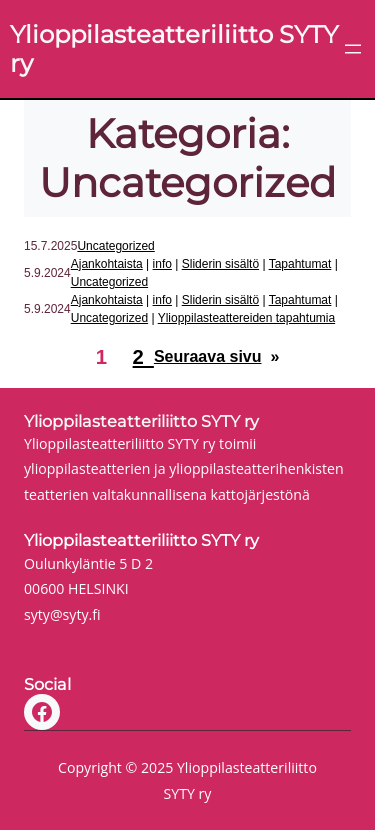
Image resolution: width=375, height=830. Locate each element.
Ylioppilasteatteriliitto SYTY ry (141, 421)
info (162, 264)
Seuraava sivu (216, 357)
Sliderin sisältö (220, 264)
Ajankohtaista (107, 264)
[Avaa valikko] (353, 49)
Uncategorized (115, 246)
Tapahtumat (300, 264)
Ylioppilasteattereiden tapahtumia (246, 318)
